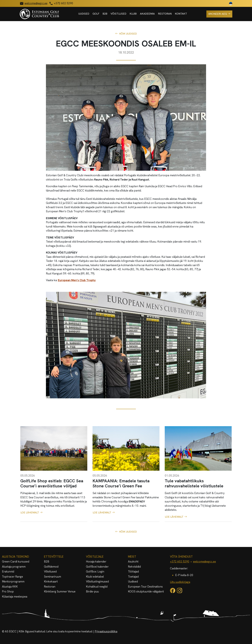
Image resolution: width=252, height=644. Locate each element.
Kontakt (181, 14)
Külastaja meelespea (15, 597)
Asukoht (133, 562)
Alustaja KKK (10, 587)
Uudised (84, 14)
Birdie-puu (92, 591)
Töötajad (133, 571)
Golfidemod (51, 567)
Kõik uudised (126, 34)
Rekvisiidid (134, 567)
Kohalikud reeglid (97, 587)
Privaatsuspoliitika (106, 631)
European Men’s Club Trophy (77, 280)
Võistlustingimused (97, 581)
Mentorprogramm (13, 581)
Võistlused (118, 14)
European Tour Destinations (145, 587)
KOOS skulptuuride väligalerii (146, 591)
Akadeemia (147, 14)
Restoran (165, 14)
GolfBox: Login (95, 571)
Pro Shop (8, 591)
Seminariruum (52, 577)
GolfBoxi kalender (97, 567)
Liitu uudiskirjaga (180, 582)
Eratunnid (8, 571)
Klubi (133, 14)
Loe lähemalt (31, 513)
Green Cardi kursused (16, 562)
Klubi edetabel (95, 577)
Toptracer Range (12, 577)
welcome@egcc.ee (204, 562)
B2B (105, 14)
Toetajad (133, 577)
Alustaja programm (14, 567)
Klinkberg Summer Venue (60, 591)
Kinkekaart (51, 581)
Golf (96, 14)
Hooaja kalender (96, 562)
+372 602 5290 (180, 562)
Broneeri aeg (219, 14)
